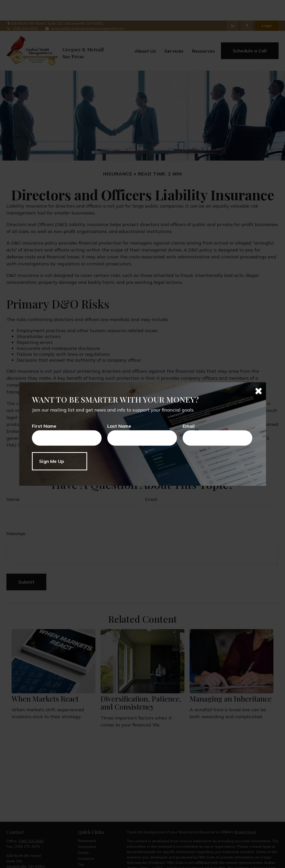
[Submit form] (60, 461)
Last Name (119, 426)
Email (189, 426)
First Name (44, 426)
